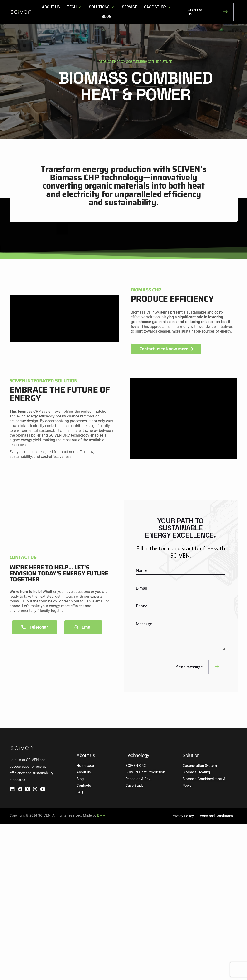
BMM (101, 816)
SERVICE (121, 12)
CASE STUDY (148, 12)
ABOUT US (45, 12)
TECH (68, 12)
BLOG (172, 12)
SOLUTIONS (94, 12)
